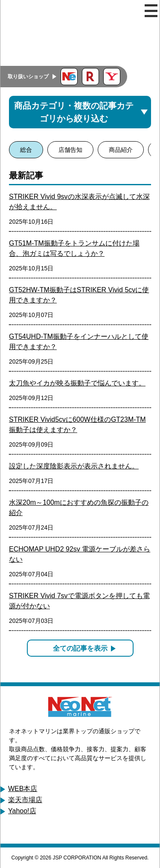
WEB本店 (23, 789)
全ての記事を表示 (80, 648)
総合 (26, 150)
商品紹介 (121, 150)
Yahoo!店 (22, 811)
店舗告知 (70, 150)
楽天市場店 (25, 800)
